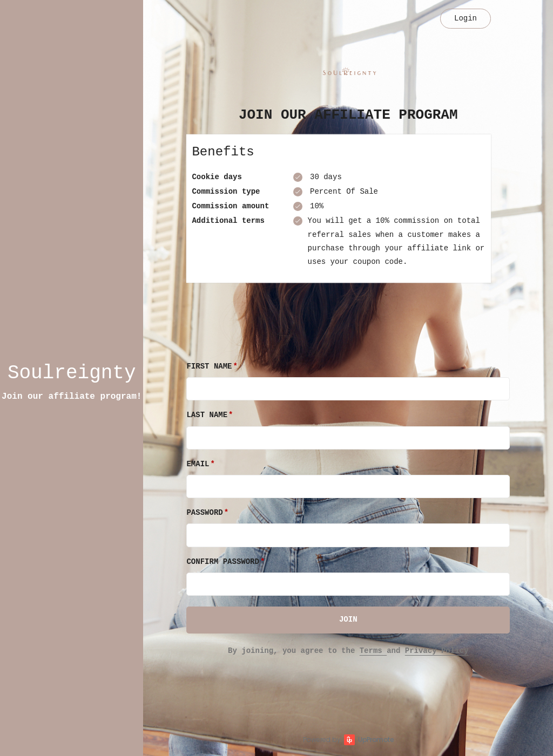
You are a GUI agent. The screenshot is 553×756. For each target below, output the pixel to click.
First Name (209, 366)
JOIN (348, 619)
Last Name (207, 415)
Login (466, 18)
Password (204, 513)
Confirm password (222, 562)
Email (198, 464)
